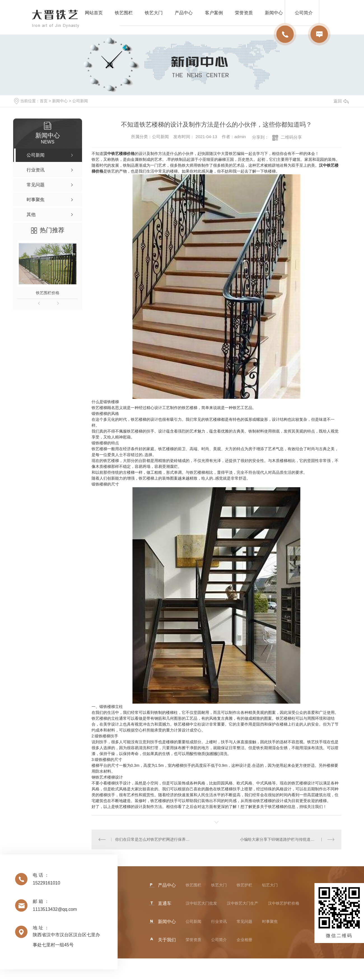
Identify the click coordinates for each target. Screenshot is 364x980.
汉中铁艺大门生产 (242, 903)
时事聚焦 (270, 921)
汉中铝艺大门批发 (201, 903)
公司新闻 (80, 101)
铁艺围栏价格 (48, 293)
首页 (44, 101)
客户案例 (214, 13)
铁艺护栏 (244, 885)
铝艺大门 (270, 885)
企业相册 (244, 940)
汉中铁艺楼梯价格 (119, 154)
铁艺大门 (154, 13)
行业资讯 (219, 921)
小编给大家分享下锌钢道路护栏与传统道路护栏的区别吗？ (287, 839)
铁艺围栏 (124, 13)
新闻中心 (60, 101)
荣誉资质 (244, 13)
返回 (341, 101)
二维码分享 (291, 137)
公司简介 (219, 940)
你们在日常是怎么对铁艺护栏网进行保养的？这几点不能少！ (154, 839)
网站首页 (94, 13)
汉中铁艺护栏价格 (284, 903)
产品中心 (184, 13)
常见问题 (244, 921)
